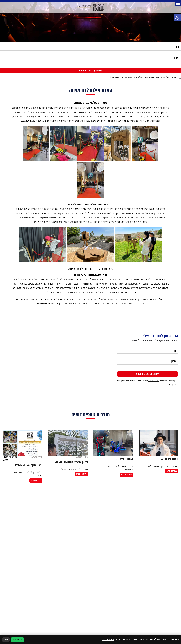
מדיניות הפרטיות (157, 78)
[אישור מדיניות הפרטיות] (180, 78)
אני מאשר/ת (17, 640)
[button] (177, 18)
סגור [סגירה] (6, 640)
